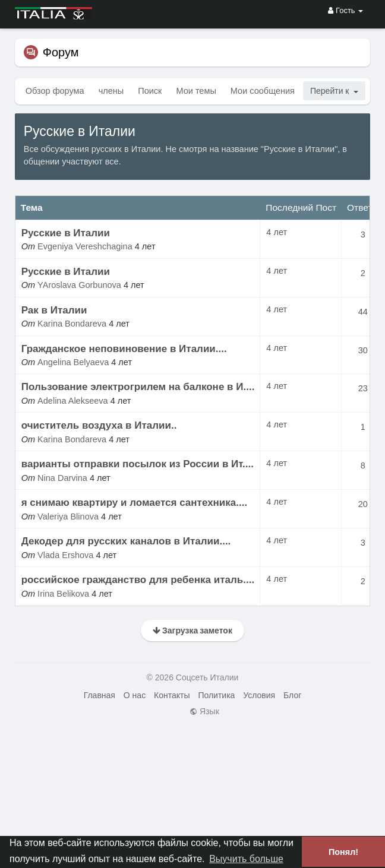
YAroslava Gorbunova (79, 285)
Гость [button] (345, 10)
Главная (100, 695)
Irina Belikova (63, 594)
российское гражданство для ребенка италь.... (138, 580)
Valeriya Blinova (68, 517)
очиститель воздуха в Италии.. (99, 425)
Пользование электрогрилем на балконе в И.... (138, 387)
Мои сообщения (263, 91)
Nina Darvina (62, 478)
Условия (259, 695)
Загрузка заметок (192, 630)
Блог (292, 695)
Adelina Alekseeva (73, 401)
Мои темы (196, 91)
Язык (204, 711)
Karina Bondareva (72, 324)
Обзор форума (55, 91)
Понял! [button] (343, 852)
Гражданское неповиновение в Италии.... (124, 349)
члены (111, 91)
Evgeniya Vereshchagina (85, 246)
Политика (216, 695)
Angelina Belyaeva (73, 362)
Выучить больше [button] (246, 859)
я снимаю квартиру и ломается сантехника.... (134, 503)
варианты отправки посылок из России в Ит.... (138, 464)
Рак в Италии (54, 310)
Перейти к (334, 91)
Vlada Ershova (65, 555)
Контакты (172, 695)
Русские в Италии (66, 233)
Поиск (150, 91)
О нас (135, 695)
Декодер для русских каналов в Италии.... (126, 541)
